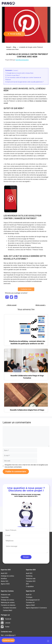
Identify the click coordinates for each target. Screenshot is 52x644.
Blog (15, 47)
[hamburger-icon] (48, 641)
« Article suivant (11, 305)
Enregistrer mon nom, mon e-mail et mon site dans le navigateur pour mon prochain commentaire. (26, 466)
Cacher (16, 70)
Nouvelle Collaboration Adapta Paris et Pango (27, 410)
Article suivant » (41, 305)
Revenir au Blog (14, 34)
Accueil (9, 47)
